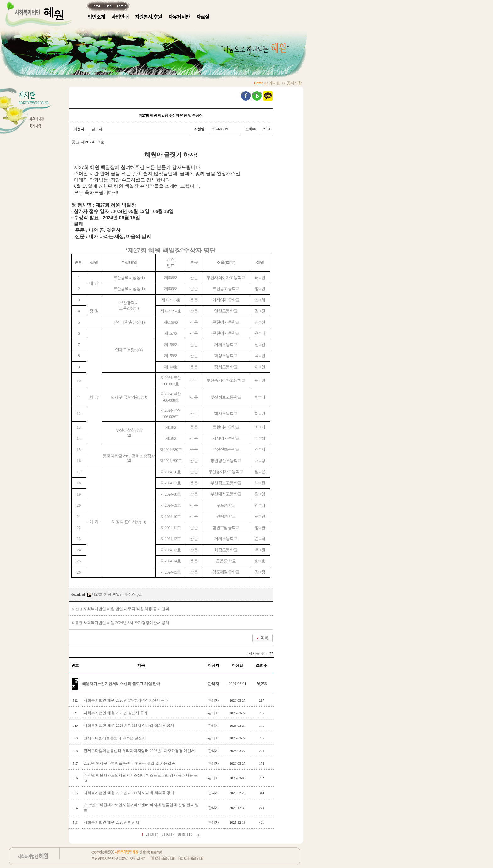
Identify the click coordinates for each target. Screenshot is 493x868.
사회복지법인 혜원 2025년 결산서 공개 (116, 713)
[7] (174, 834)
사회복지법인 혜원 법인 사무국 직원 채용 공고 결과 (126, 609)
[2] (147, 834)
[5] (163, 834)
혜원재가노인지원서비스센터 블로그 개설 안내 (121, 684)
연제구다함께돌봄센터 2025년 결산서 (115, 738)
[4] (158, 834)
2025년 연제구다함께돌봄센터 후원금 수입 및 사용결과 (130, 763)
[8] (179, 834)
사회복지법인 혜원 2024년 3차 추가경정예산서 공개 (126, 623)
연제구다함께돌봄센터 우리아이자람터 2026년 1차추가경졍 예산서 (140, 751)
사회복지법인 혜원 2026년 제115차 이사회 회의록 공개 (129, 726)
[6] (168, 834)
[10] (191, 834)
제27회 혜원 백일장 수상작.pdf (115, 594)
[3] (152, 834)
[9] (184, 834)
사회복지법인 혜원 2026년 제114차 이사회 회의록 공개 (129, 793)
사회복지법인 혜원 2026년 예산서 (112, 822)
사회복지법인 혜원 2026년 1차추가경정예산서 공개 (127, 700)
